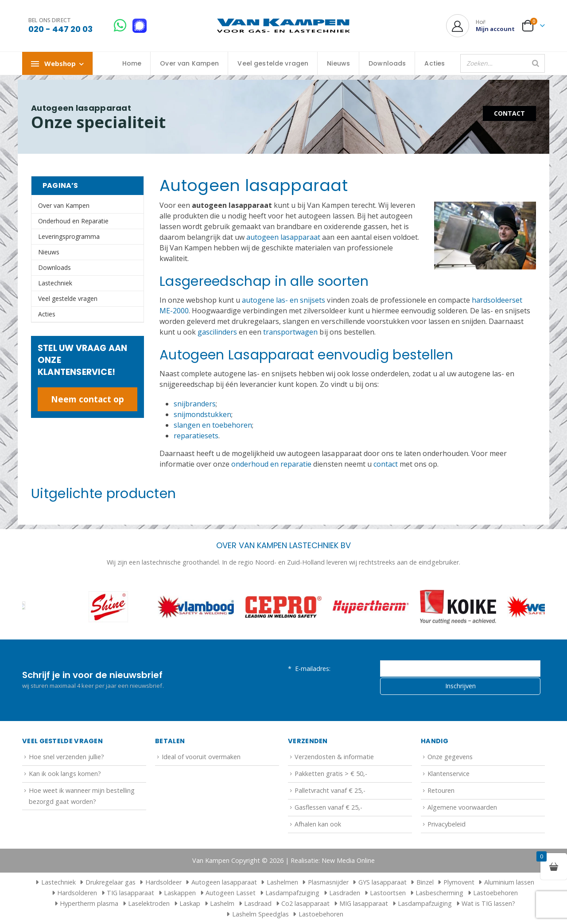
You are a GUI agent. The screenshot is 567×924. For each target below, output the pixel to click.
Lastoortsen (388, 893)
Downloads (387, 63)
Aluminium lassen (509, 882)
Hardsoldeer (163, 882)
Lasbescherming (439, 893)
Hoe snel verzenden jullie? (66, 757)
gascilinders (217, 332)
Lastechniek (55, 283)
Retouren (441, 790)
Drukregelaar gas (111, 882)
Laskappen (180, 893)
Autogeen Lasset (231, 893)
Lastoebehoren (495, 893)
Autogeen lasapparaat (224, 882)
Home (132, 63)
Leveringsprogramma (69, 236)
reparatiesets (196, 436)
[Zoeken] (536, 63)
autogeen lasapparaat (283, 237)
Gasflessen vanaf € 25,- (328, 807)
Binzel (425, 882)
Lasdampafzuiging (292, 893)
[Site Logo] (283, 26)
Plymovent (459, 882)
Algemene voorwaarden (462, 807)
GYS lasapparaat (383, 882)
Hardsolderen (77, 893)
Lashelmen (282, 882)
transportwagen (290, 332)
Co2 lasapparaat (305, 903)
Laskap (190, 903)
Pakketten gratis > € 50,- (331, 774)
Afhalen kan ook (318, 824)
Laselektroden (149, 903)
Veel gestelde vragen (273, 63)
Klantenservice (449, 774)
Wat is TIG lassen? (488, 903)
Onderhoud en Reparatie (73, 221)
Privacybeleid (447, 824)
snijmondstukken (202, 414)
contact (386, 464)
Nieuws (338, 63)
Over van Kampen (189, 63)
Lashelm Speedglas (260, 914)
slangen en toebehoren (213, 425)
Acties (435, 63)
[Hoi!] (480, 26)
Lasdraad (258, 903)
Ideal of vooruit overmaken (201, 757)
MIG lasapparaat (364, 903)
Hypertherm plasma (89, 903)
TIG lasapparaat (130, 893)
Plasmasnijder (328, 882)
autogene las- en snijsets (283, 300)
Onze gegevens (450, 757)
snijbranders (195, 404)
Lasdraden (345, 893)
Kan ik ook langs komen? (65, 774)
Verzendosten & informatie (334, 757)
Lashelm (222, 903)
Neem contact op (87, 399)
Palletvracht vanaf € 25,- (330, 790)
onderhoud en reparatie (271, 464)
